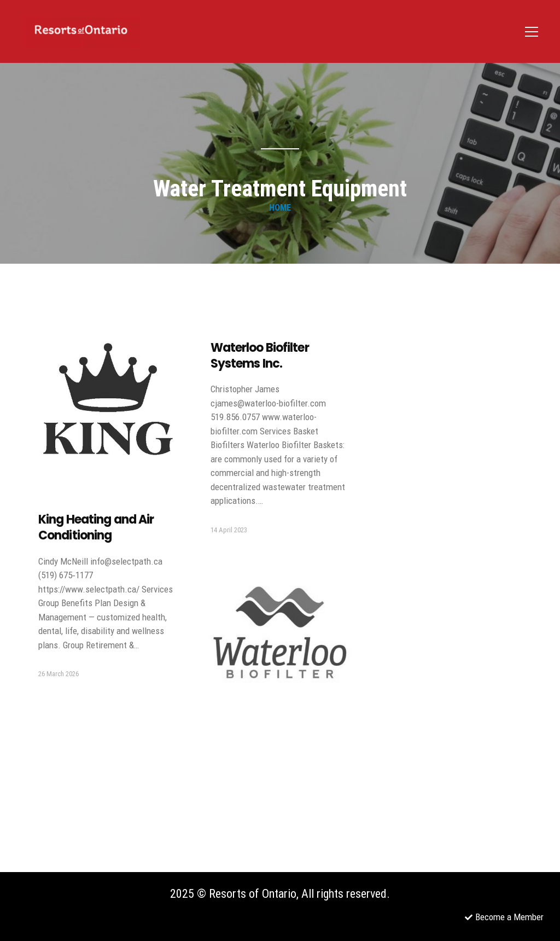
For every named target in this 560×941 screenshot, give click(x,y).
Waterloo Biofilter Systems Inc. (260, 356)
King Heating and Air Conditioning (96, 527)
